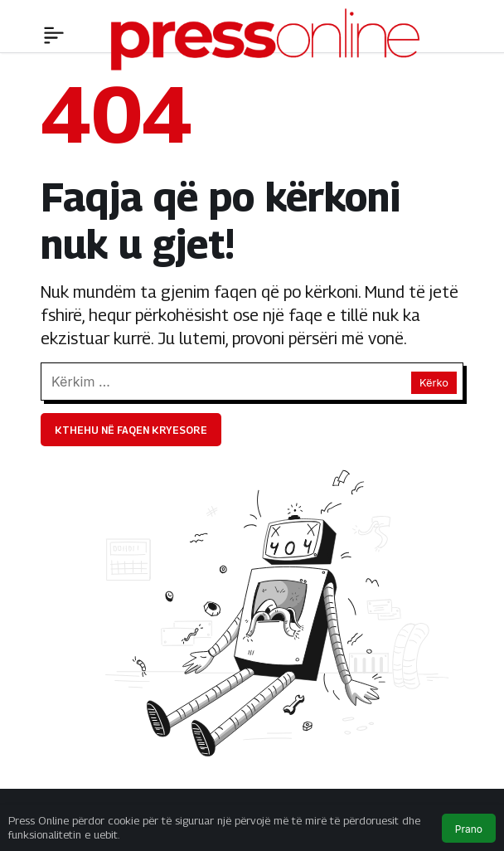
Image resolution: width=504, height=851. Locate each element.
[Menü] (54, 33)
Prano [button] (469, 829)
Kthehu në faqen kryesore (131, 430)
